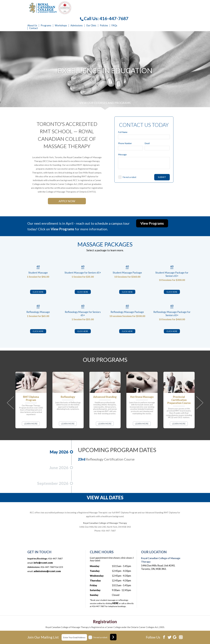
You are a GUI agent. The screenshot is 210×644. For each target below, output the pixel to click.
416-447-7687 (109, 518)
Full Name (123, 119)
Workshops (114, 13)
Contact (86, 16)
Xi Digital (178, 637)
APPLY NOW (67, 188)
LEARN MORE (31, 411)
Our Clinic (144, 13)
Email (147, 131)
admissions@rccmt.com (47, 558)
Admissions (129, 13)
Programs (99, 13)
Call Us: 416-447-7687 (157, 6)
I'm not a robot (129, 164)
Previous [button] (10, 390)
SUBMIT (162, 164)
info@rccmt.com (43, 550)
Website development (160, 637)
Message (122, 142)
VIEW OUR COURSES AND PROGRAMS (105, 90)
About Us (85, 13)
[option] (105, 58)
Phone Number (125, 131)
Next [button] (200, 390)
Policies (157, 13)
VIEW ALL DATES (105, 485)
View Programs (152, 211)
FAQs (167, 13)
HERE (115, 590)
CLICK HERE (38, 279)
